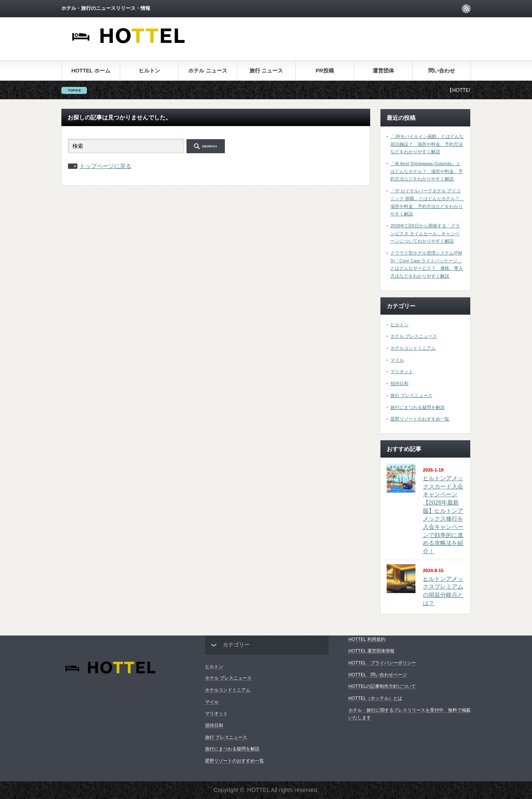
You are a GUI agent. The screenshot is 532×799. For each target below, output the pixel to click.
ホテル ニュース (208, 71)
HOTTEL (258, 790)
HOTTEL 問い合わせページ (378, 675)
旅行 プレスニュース (411, 395)
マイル (397, 360)
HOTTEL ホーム (91, 71)
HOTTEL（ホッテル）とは (375, 698)
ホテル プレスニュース (414, 336)
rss (466, 9)
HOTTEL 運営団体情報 (371, 651)
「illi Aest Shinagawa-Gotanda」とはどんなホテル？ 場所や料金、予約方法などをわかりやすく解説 (427, 171)
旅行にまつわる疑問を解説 (418, 407)
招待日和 (399, 383)
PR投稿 (324, 71)
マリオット (402, 371)
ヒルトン (149, 71)
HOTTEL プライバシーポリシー (382, 663)
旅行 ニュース (266, 71)
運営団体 (383, 71)
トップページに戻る (105, 166)
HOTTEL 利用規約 (367, 639)
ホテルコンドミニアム (413, 348)
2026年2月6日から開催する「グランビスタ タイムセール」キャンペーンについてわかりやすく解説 (425, 233)
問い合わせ (442, 71)
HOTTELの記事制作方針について (382, 686)
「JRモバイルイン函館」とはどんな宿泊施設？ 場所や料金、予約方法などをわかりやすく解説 (427, 144)
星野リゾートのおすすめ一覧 (420, 419)
